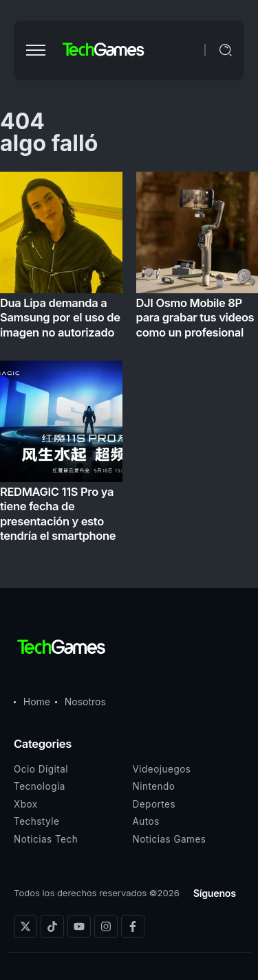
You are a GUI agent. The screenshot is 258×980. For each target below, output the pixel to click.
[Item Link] (129, 361)
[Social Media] (25, 926)
